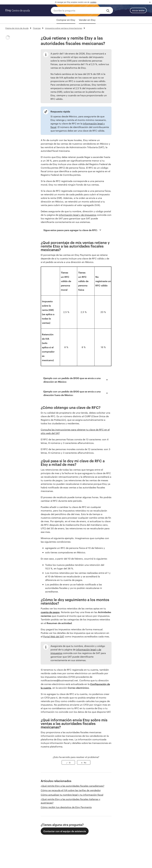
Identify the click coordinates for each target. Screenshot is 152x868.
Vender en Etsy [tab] (87, 20)
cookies (93, 2)
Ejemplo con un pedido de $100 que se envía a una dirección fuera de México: (76, 393)
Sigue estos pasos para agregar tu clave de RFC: (73, 230)
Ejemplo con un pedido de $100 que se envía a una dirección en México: (76, 380)
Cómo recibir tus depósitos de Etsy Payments (66, 807)
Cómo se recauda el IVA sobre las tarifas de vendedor (71, 790)
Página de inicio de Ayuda (17, 28)
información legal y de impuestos (78, 215)
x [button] (150, 2)
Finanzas (37, 28)
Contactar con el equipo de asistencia (65, 831)
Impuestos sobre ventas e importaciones (64, 28)
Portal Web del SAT (54, 636)
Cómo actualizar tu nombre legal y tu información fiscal (72, 795)
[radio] (68, 762)
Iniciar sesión (138, 10)
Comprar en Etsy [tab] (66, 20)
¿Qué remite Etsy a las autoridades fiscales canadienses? (73, 786)
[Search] (109, 10)
